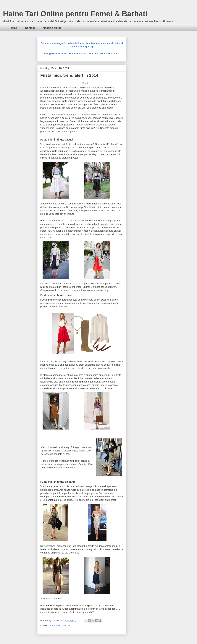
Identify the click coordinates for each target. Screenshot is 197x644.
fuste (70, 626)
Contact (30, 28)
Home (13, 28)
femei (52, 626)
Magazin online (52, 28)
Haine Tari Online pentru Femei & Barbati (75, 14)
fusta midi (61, 626)
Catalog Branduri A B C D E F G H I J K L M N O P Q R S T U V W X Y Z (82, 53)
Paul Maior (58, 620)
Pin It (85, 83)
